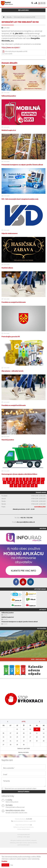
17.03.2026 (6, 196)
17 (21, 482)
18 (26, 482)
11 (39, 479)
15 (13, 482)
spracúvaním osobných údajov (27, 788)
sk (39, 3)
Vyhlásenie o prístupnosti (20, 827)
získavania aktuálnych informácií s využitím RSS (23, 821)
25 (20, 486)
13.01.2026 (6, 368)
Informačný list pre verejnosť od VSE (24, 17)
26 (24, 486)
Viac (12, 865)
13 (5, 482)
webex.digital (27, 837)
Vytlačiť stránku (27, 825)
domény (25, 843)
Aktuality (9, 17)
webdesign (20, 837)
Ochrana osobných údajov (24, 829)
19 (30, 482)
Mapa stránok (19, 825)
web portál (34, 840)
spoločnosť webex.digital (23, 845)
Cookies (4, 861)
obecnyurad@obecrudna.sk (26, 522)
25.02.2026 (6, 230)
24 (16, 486)
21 (38, 482)
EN (44, 3)
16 (17, 482)
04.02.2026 (6, 333)
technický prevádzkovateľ (24, 835)
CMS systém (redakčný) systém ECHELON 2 (20, 840)
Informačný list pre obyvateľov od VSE (16, 51)
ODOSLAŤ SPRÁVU (24, 792)
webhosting (13, 843)
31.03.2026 (6, 93)
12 (43, 479)
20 (34, 482)
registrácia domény (32, 843)
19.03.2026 (6, 161)
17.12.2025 (6, 471)
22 (42, 482)
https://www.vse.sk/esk (10, 47)
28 (32, 486)
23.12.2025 (6, 402)
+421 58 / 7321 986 (26, 518)
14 (9, 482)
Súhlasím (5, 865)
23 (11, 486)
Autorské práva (30, 827)
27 (28, 486)
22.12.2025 (6, 436)
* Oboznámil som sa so (19, 788)
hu (42, 3)
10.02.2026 (6, 299)
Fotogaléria (42, 628)
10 (34, 479)
